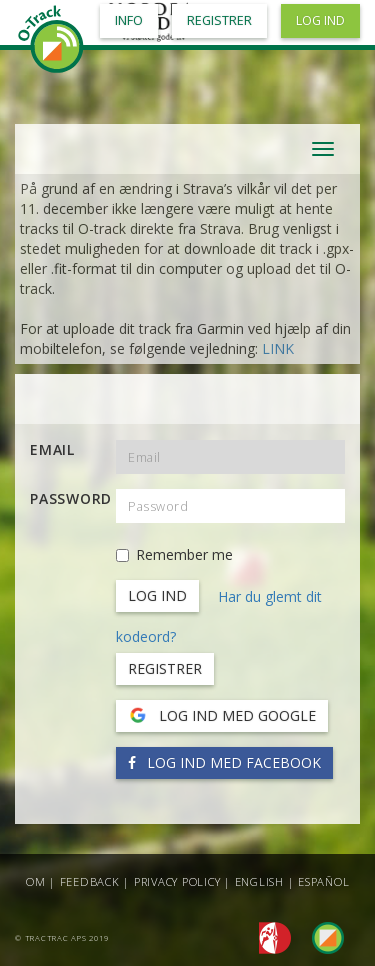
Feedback (90, 881)
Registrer (165, 668)
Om (36, 881)
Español (323, 881)
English (259, 881)
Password (65, 498)
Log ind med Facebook (224, 762)
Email (52, 449)
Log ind (320, 20)
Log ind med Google (222, 716)
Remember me (174, 554)
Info (129, 20)
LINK (278, 348)
